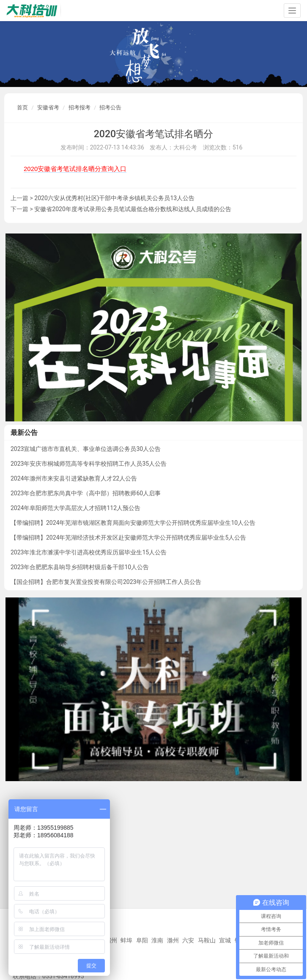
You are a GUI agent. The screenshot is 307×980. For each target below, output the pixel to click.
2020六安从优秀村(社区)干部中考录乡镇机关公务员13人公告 (114, 198)
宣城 (225, 940)
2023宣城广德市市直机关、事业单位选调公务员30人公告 (86, 449)
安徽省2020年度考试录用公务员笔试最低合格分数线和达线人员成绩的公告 (133, 209)
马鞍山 (207, 940)
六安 (188, 940)
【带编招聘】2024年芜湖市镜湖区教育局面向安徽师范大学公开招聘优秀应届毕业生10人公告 (133, 523)
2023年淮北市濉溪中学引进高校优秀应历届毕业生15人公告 (89, 552)
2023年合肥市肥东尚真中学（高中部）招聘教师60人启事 (86, 493)
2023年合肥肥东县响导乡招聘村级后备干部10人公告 (80, 567)
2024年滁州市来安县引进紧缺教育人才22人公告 (74, 478)
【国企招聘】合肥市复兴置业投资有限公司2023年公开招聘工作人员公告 (106, 582)
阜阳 (142, 940)
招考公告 (110, 107)
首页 (22, 107)
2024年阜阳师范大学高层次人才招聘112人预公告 (75, 508)
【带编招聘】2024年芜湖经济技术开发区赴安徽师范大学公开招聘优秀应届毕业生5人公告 (128, 538)
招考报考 (79, 107)
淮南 (157, 940)
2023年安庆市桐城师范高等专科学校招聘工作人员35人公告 (89, 464)
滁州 (173, 940)
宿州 (111, 940)
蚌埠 (126, 940)
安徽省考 (48, 107)
